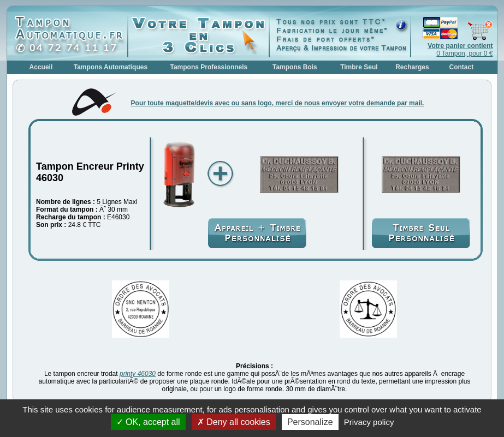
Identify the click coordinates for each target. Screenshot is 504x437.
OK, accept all (148, 422)
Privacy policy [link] (369, 422)
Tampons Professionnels (209, 67)
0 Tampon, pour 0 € (460, 50)
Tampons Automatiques (111, 67)
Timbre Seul (359, 67)
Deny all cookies (234, 422)
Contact (462, 67)
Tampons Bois (295, 67)
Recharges (412, 67)
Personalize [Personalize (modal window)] (310, 422)
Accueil (41, 67)
